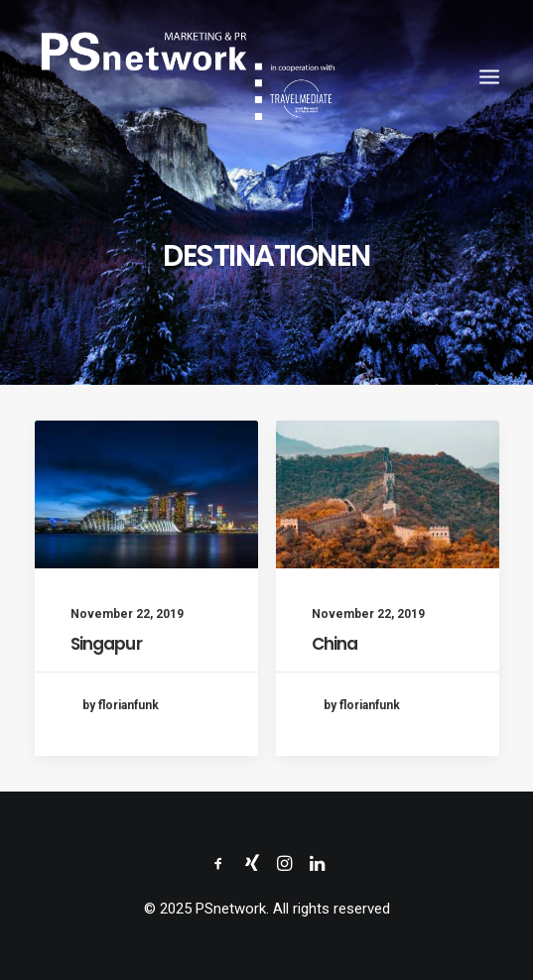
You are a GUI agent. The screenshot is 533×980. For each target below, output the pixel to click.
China (335, 645)
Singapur (106, 644)
